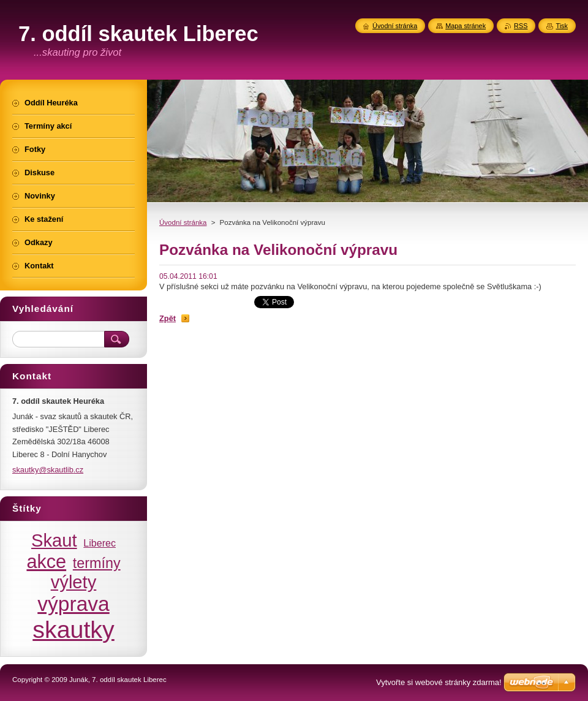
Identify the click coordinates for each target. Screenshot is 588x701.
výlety (74, 582)
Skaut (54, 540)
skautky (73, 629)
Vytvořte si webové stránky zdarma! (439, 682)
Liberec (100, 543)
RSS (521, 26)
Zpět (168, 318)
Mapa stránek (466, 26)
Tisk (562, 26)
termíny (97, 563)
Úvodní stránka (183, 222)
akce (46, 561)
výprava (73, 604)
